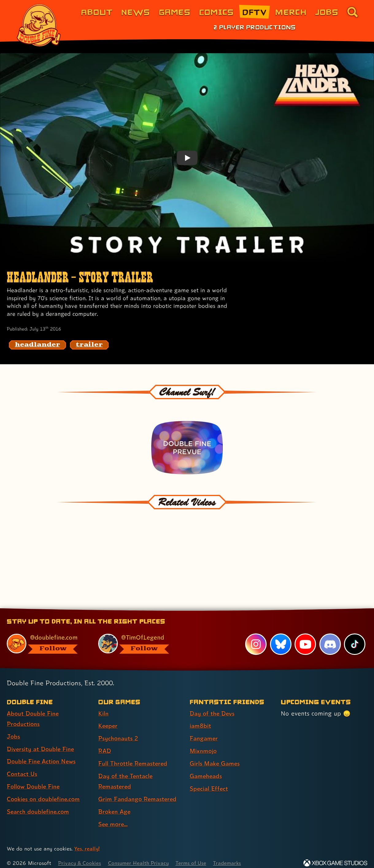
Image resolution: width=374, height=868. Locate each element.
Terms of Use (194, 856)
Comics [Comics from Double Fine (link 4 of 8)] (217, 12)
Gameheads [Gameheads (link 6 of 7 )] (206, 769)
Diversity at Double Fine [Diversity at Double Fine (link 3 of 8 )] (41, 742)
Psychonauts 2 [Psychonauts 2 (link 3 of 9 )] (119, 731)
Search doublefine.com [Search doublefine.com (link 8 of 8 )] (39, 805)
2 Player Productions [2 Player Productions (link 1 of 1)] (255, 27)
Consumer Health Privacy (140, 856)
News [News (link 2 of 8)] (136, 12)
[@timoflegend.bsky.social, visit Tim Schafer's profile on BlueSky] (137, 636)
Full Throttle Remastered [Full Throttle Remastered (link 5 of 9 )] (134, 756)
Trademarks (231, 856)
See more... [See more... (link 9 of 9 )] (114, 817)
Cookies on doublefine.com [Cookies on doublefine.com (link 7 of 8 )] (44, 792)
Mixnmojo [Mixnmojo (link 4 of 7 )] (204, 744)
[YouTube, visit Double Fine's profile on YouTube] (305, 637)
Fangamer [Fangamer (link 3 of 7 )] (204, 731)
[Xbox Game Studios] (335, 856)
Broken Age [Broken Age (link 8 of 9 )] (115, 805)
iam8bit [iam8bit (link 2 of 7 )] (200, 719)
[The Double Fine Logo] (39, 25)
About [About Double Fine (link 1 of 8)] (97, 12)
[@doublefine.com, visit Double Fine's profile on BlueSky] (46, 636)
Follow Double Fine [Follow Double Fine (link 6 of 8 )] (34, 779)
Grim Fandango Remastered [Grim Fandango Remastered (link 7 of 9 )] (138, 792)
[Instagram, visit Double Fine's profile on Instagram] (256, 637)
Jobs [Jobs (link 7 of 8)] (327, 12)
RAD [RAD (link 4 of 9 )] (105, 744)
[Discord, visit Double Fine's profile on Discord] (330, 637)
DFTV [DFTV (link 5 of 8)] (254, 12)
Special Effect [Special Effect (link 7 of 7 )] (209, 781)
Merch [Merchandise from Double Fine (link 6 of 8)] (291, 12)
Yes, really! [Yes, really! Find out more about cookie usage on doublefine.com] (87, 842)
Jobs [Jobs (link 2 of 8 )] (14, 729)
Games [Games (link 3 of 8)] (175, 12)
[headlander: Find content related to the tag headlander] (37, 345)
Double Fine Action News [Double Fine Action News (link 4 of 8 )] (42, 755)
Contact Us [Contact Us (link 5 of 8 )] (22, 767)
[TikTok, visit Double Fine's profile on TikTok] (355, 637)
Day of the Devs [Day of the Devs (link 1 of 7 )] (213, 706)
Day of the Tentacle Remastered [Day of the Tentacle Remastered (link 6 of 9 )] (126, 774)
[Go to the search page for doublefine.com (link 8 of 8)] (353, 12)
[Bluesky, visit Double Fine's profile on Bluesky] (280, 637)
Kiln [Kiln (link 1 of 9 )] (103, 706)
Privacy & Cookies (80, 856)
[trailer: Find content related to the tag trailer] (89, 345)
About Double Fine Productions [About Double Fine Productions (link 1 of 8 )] (33, 711)
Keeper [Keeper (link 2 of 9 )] (108, 719)
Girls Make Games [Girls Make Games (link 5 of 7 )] (215, 756)
